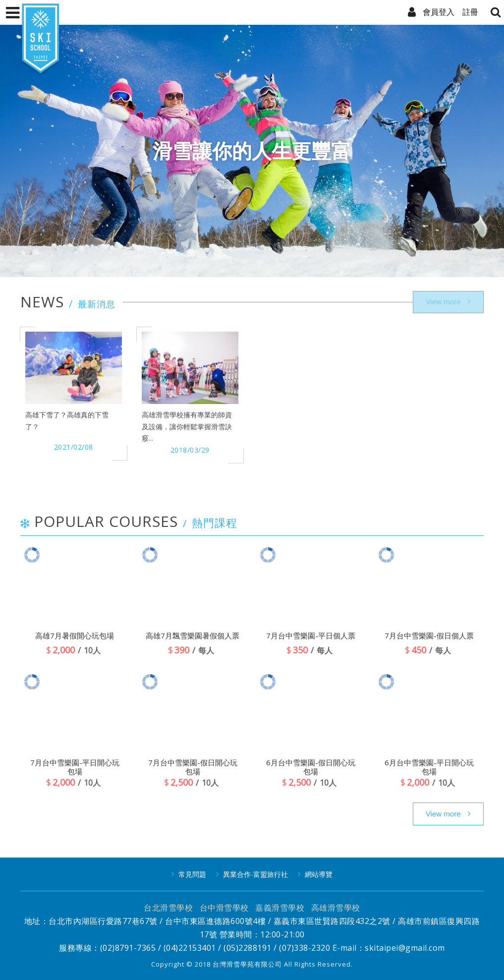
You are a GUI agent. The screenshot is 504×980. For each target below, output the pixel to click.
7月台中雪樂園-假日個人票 (429, 635)
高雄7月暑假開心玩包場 (75, 635)
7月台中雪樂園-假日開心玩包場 (193, 767)
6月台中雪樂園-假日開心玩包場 (311, 767)
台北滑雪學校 (168, 908)
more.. (448, 302)
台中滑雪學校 (224, 908)
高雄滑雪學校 (336, 908)
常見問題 (192, 874)
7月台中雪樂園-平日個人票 (311, 635)
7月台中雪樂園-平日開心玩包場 (75, 767)
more (448, 814)
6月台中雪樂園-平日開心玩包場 (429, 767)
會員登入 (439, 12)
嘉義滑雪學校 (280, 908)
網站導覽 (319, 874)
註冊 (470, 12)
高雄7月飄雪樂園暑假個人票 (193, 635)
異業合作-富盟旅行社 (255, 874)
